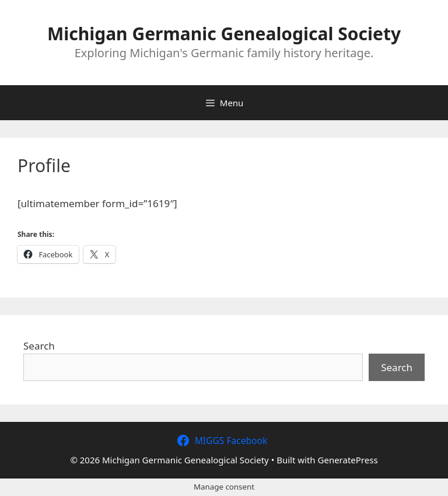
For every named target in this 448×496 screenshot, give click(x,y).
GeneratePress (348, 460)
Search (39, 346)
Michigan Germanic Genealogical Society (224, 34)
